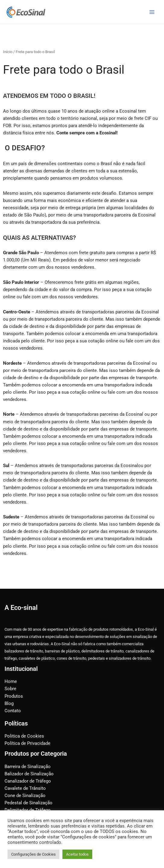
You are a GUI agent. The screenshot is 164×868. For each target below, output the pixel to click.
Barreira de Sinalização (28, 767)
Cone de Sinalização (25, 796)
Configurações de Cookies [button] (33, 854)
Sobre (10, 689)
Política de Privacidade (27, 743)
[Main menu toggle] (152, 12)
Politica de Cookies (24, 736)
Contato (13, 711)
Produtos (14, 696)
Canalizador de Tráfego (28, 781)
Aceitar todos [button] (77, 854)
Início (8, 52)
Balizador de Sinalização (29, 774)
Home (11, 681)
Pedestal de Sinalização (28, 803)
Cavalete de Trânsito (25, 788)
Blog (9, 703)
